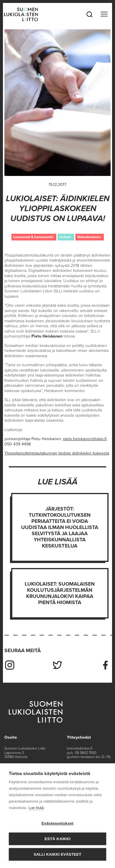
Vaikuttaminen (89, 237)
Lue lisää (36, 808)
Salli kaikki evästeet (58, 854)
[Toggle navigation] (104, 14)
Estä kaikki (58, 839)
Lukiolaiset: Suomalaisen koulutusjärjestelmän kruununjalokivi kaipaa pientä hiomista (60, 593)
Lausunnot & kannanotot (33, 237)
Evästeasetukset (58, 823)
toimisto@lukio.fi (80, 748)
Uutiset (65, 237)
